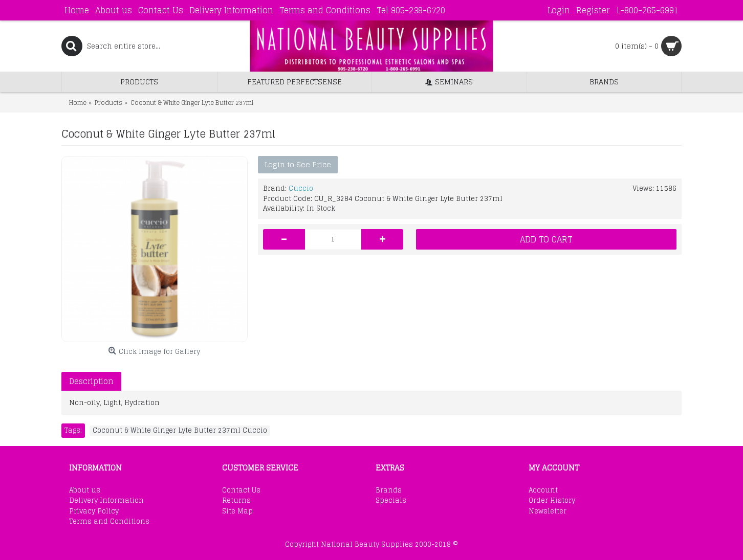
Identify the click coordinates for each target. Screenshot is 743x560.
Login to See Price (298, 164)
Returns (236, 501)
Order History (552, 501)
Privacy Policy (94, 511)
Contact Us (241, 490)
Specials (391, 501)
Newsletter (548, 511)
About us (85, 490)
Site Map (237, 511)
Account (543, 490)
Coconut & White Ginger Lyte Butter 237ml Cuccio (180, 431)
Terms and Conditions (109, 522)
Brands (389, 490)
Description (91, 381)
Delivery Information (106, 501)
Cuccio (301, 188)
